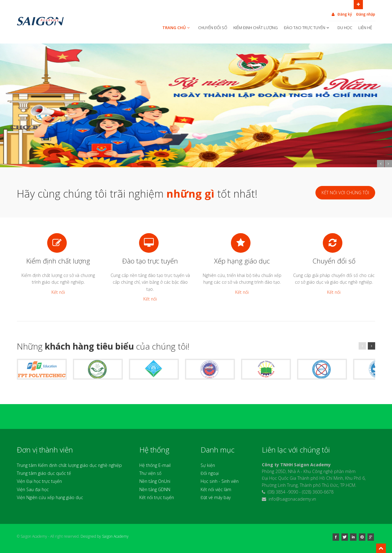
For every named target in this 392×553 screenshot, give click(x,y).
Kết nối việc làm (216, 489)
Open (358, 4)
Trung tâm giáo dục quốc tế (44, 473)
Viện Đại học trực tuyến (39, 481)
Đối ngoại (210, 473)
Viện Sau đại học (33, 489)
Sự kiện (208, 465)
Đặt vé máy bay (216, 497)
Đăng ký (341, 14)
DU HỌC (345, 28)
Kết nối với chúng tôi (345, 193)
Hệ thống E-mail (155, 465)
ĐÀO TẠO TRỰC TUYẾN (307, 28)
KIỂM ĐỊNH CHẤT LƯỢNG (256, 28)
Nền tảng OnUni (155, 481)
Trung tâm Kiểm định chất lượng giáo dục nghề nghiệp (69, 465)
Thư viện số (150, 473)
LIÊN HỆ (365, 28)
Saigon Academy (115, 536)
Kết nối (58, 292)
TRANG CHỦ (177, 28)
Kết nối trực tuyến (157, 497)
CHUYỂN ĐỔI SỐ (213, 28)
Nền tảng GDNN (155, 489)
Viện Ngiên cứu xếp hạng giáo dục (50, 497)
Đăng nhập (366, 14)
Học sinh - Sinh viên (220, 481)
